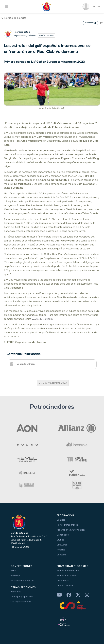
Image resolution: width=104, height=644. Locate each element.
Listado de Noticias (14, 18)
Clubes (60, 540)
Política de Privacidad (68, 571)
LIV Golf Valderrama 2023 (53, 383)
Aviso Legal (63, 580)
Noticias (61, 550)
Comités (61, 520)
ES (94, 7)
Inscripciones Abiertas (22, 580)
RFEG (13, 571)
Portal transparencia (68, 525)
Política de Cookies (67, 576)
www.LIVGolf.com (42, 319)
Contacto (62, 555)
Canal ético (63, 535)
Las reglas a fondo (21, 602)
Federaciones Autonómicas (71, 530)
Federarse (16, 592)
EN (99, 7)
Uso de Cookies (65, 585)
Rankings (15, 576)
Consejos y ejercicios (22, 597)
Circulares (62, 545)
